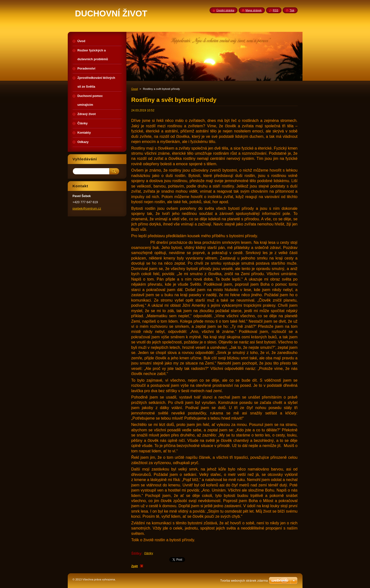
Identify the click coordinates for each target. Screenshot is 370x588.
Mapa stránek (254, 10)
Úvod (135, 89)
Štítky (136, 553)
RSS (276, 10)
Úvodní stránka (225, 10)
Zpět (135, 566)
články (149, 553)
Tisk (292, 10)
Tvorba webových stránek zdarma (244, 581)
